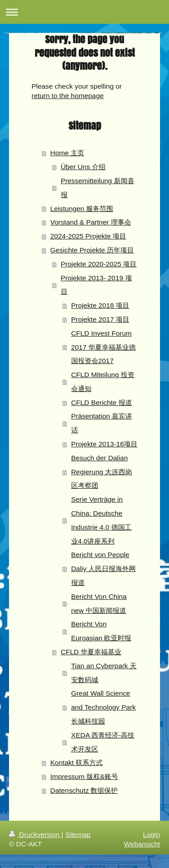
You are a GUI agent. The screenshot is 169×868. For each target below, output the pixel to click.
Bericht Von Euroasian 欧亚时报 (101, 631)
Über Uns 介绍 (83, 167)
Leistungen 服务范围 (82, 209)
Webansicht (142, 844)
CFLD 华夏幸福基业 (91, 652)
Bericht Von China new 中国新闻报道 (99, 603)
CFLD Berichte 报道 (102, 403)
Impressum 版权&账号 (84, 776)
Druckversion (35, 834)
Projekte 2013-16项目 (104, 444)
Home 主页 (67, 153)
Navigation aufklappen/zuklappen (84, 12)
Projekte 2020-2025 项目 (99, 264)
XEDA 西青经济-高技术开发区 (103, 742)
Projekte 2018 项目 (100, 305)
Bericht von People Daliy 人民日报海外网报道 (103, 569)
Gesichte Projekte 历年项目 (92, 250)
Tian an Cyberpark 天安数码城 (104, 673)
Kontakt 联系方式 (77, 762)
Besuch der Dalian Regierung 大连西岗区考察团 (102, 472)
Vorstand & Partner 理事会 (91, 222)
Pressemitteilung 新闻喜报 (98, 188)
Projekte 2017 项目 (100, 319)
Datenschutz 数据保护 (84, 790)
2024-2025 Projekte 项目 (89, 236)
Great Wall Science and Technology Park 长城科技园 (103, 707)
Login (151, 834)
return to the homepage (68, 96)
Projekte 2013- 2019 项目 (96, 285)
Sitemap (78, 834)
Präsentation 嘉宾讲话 (102, 423)
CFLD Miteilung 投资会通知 (103, 382)
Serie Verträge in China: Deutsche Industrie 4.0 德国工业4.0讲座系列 (101, 520)
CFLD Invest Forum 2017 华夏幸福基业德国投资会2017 (104, 347)
